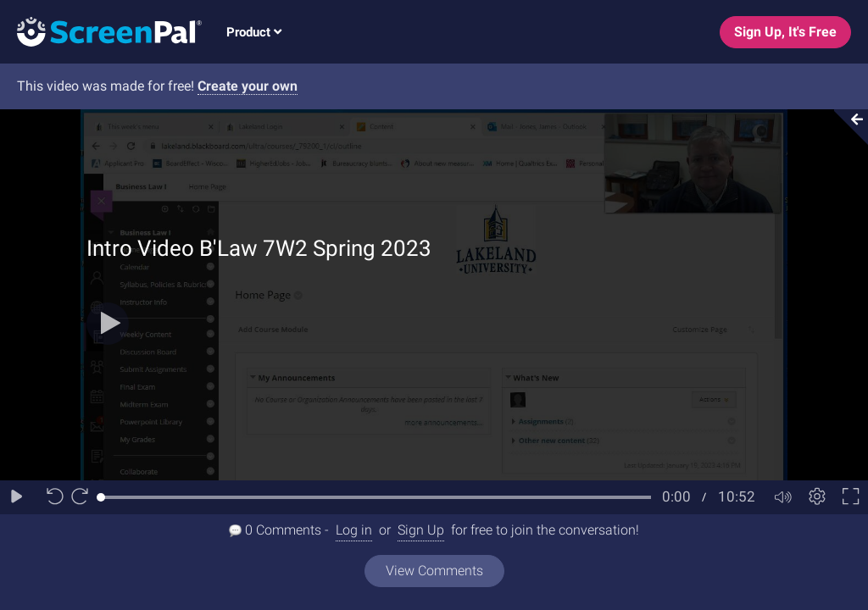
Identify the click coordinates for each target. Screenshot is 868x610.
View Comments (434, 571)
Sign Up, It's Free (785, 32)
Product (254, 32)
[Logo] (101, 31)
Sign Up (421, 530)
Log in (354, 530)
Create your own (248, 86)
